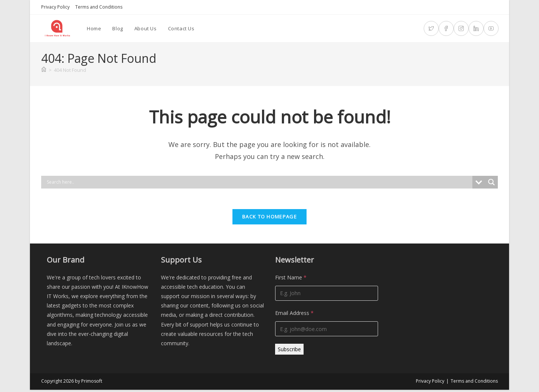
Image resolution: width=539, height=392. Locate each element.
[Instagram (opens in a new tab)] (461, 28)
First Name (291, 280)
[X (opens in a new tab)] (431, 28)
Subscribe (289, 351)
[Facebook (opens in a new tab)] (446, 28)
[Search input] (259, 182)
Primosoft (92, 383)
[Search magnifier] (491, 182)
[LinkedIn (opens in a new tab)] (476, 28)
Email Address (294, 315)
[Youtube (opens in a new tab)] (491, 28)
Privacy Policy (55, 7)
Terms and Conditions (99, 7)
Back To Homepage (269, 219)
